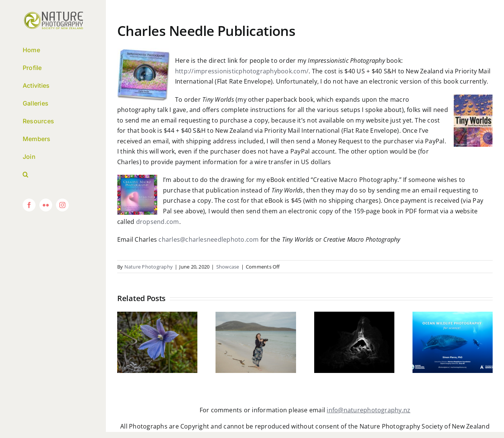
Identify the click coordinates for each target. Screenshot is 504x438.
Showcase (228, 267)
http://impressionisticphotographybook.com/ (242, 71)
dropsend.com (158, 222)
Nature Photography (149, 267)
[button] (53, 175)
